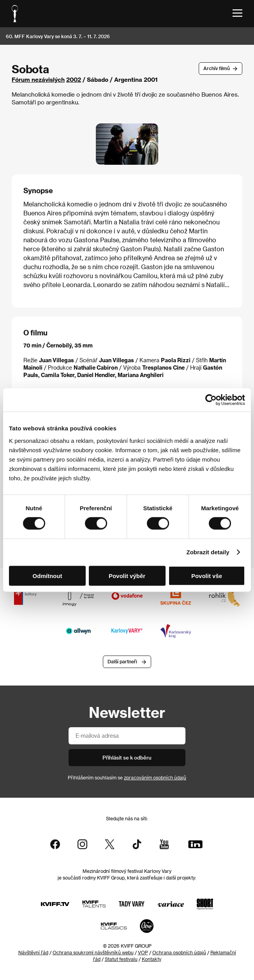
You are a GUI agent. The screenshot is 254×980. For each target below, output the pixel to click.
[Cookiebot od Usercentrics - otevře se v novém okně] (211, 400)
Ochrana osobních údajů (179, 952)
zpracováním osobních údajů (155, 777)
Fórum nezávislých (38, 79)
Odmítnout (48, 575)
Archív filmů (217, 68)
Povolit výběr (127, 575)
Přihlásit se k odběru (127, 757)
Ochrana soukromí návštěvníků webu (93, 952)
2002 (74, 79)
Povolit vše (207, 575)
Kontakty (152, 959)
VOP (143, 952)
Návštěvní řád (33, 952)
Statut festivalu (121, 959)
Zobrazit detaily (208, 552)
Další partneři (122, 662)
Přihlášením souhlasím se (127, 777)
